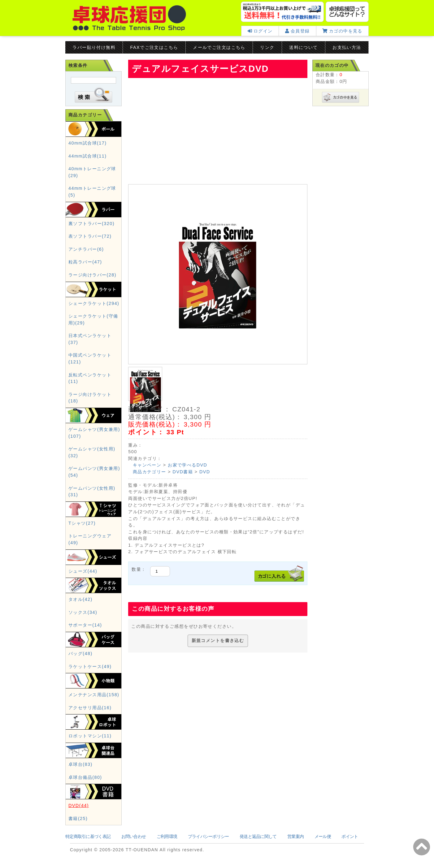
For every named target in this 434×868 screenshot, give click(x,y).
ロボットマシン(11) (90, 736)
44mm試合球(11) (87, 156)
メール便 (323, 836)
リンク (267, 47)
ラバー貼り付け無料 (94, 47)
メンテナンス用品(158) (94, 695)
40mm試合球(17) (87, 143)
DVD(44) (79, 805)
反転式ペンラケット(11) (90, 378)
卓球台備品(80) (85, 777)
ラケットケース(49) (90, 666)
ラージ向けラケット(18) (90, 398)
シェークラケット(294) (94, 303)
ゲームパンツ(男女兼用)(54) (94, 472)
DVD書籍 (183, 472)
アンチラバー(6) (86, 249)
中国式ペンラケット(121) (90, 358)
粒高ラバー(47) (85, 262)
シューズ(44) (83, 571)
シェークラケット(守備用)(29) (93, 319)
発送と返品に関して (258, 836)
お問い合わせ (134, 836)
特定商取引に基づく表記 (88, 836)
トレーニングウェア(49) (90, 539)
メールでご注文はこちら (219, 47)
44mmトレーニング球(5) (92, 192)
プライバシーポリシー (208, 836)
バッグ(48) (80, 653)
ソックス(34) (83, 612)
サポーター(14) (85, 625)
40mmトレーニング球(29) (92, 172)
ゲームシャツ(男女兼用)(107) (94, 433)
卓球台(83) (80, 764)
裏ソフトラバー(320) (91, 224)
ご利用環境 (167, 836)
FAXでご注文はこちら (154, 47)
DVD (205, 472)
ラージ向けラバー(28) (92, 275)
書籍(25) (78, 818)
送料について (304, 47)
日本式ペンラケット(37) (90, 339)
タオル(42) (80, 599)
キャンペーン (147, 465)
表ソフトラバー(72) (90, 236)
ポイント (350, 836)
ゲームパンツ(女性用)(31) (92, 492)
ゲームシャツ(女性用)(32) (92, 452)
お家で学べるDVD (187, 465)
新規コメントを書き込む (218, 640)
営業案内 (295, 836)
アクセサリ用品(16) (90, 708)
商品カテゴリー (150, 472)
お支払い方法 (347, 47)
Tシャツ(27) (82, 523)
